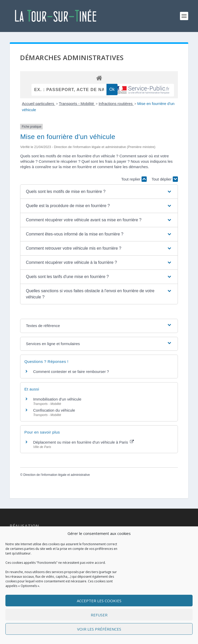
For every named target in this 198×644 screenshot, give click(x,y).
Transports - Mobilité (77, 104)
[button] (99, 192)
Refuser (99, 615)
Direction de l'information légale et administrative (57, 475)
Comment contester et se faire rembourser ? (71, 372)
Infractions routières (116, 104)
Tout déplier (165, 179)
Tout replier (134, 179)
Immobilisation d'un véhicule (57, 399)
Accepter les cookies (99, 601)
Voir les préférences (99, 629)
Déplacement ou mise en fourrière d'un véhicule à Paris (83, 442)
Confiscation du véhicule (54, 410)
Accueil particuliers (39, 104)
